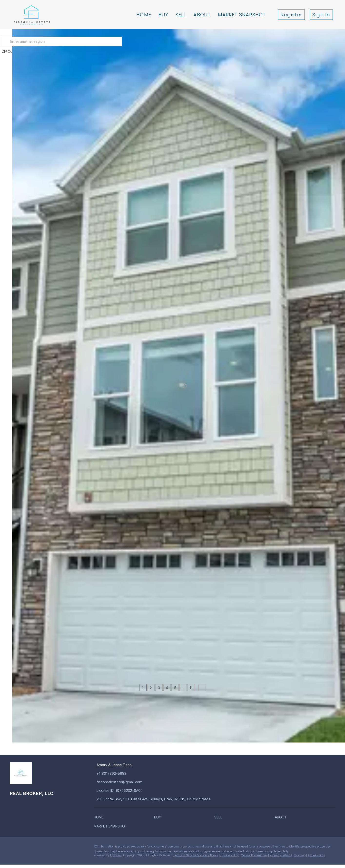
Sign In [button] (321, 15)
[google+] (62, 848)
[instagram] (43, 848)
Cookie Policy (230, 855)
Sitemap (300, 855)
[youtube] (52, 848)
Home (144, 15)
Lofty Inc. (116, 855)
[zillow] (33, 848)
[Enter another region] (75, 42)
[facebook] (13, 848)
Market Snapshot (242, 15)
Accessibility (316, 855)
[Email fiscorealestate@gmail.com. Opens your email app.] (126, 782)
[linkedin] (23, 848)
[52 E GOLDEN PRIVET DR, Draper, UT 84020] (15, 652)
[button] (18, 42)
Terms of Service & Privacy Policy (196, 855)
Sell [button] (181, 15)
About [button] (202, 15)
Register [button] (291, 15)
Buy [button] (163, 15)
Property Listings (281, 855)
